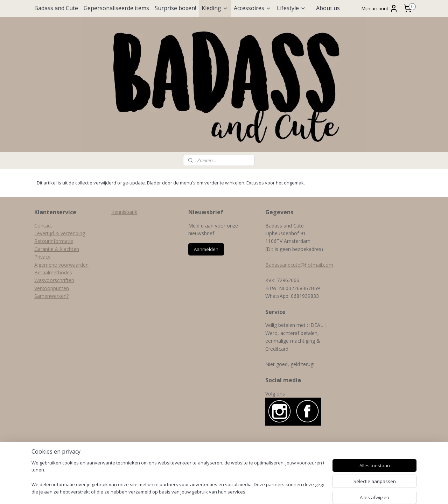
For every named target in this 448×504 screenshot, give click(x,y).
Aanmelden (206, 249)
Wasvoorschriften (54, 280)
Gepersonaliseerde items (116, 8)
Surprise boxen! (175, 8)
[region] (178, 478)
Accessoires (253, 8)
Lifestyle (291, 8)
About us (328, 8)
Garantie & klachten (57, 249)
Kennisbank (124, 212)
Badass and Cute (56, 8)
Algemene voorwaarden (61, 265)
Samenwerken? (51, 296)
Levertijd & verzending (60, 233)
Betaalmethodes (53, 272)
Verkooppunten (52, 288)
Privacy (42, 257)
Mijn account (380, 8)
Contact (43, 226)
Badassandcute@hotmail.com (299, 265)
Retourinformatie (54, 241)
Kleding (215, 8)
